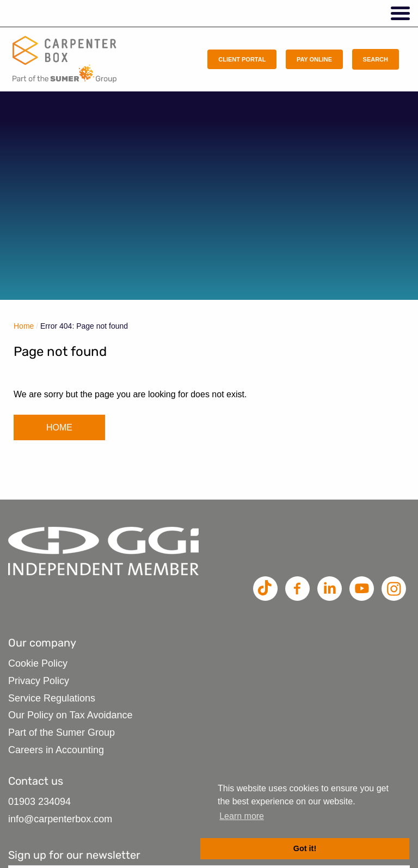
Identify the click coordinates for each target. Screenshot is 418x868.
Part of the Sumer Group (62, 732)
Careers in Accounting (56, 750)
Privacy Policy (39, 681)
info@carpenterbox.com (60, 819)
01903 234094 (39, 802)
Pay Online (314, 59)
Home (24, 326)
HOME (59, 427)
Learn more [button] (242, 816)
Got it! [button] (305, 848)
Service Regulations (52, 698)
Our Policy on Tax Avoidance (70, 715)
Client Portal (242, 59)
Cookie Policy (38, 663)
